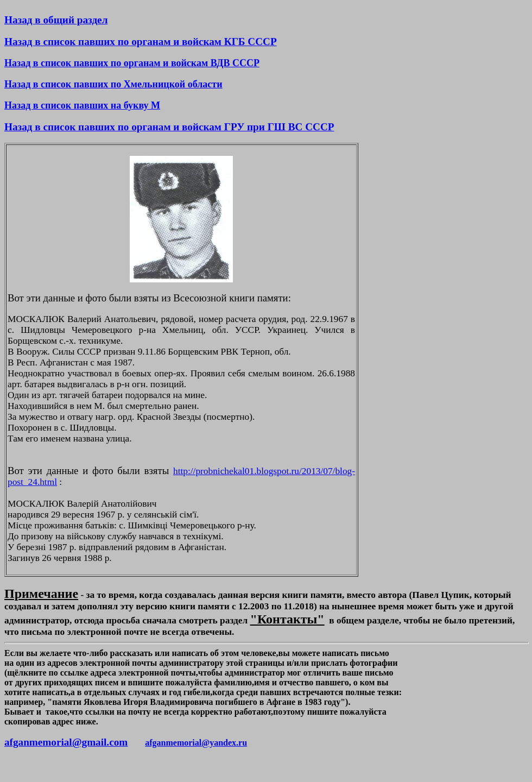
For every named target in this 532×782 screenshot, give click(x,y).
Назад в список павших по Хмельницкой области (113, 84)
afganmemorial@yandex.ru (196, 743)
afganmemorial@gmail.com (66, 742)
